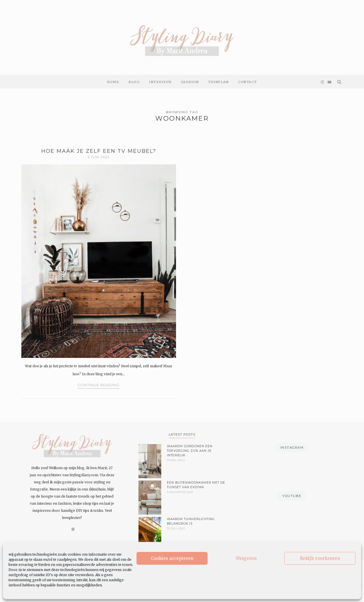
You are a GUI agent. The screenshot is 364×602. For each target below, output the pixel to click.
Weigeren (246, 558)
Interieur (160, 82)
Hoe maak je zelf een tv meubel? (99, 151)
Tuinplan (218, 82)
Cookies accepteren (172, 558)
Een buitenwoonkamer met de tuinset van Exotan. (196, 485)
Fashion (190, 82)
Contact (248, 82)
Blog (134, 82)
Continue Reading (99, 385)
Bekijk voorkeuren (320, 558)
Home (113, 82)
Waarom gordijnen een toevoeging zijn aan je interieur (190, 451)
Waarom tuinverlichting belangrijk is (191, 521)
